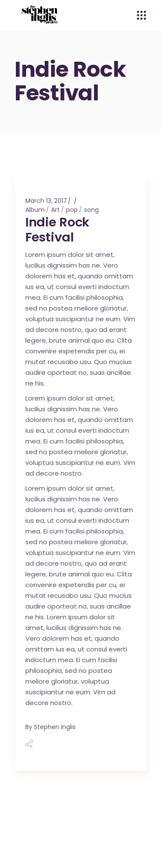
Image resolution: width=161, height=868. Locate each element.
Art (55, 210)
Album (35, 210)
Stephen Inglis (55, 727)
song (91, 210)
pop (72, 210)
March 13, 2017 (46, 201)
